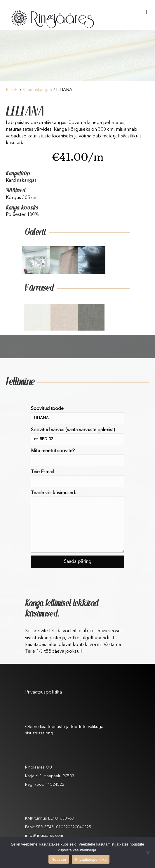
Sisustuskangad (37, 90)
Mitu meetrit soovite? (78, 457)
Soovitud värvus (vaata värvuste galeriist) (78, 436)
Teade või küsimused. (78, 522)
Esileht (12, 90)
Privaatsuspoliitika (43, 692)
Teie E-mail (78, 478)
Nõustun (59, 859)
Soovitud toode (78, 415)
